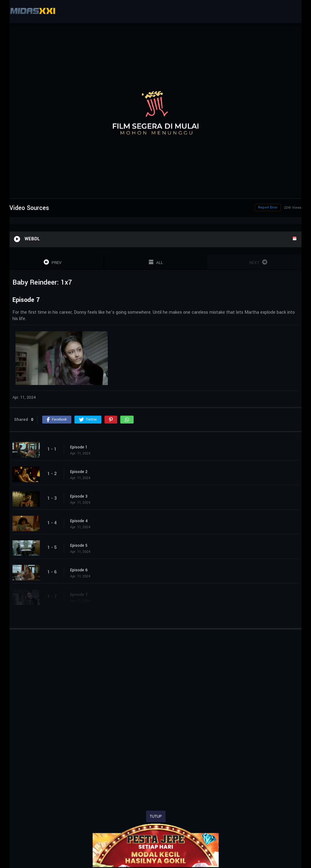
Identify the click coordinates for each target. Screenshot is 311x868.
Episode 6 (79, 570)
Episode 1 (79, 447)
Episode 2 (79, 472)
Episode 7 (79, 595)
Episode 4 (79, 521)
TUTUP (156, 816)
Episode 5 (79, 545)
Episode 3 (79, 496)
